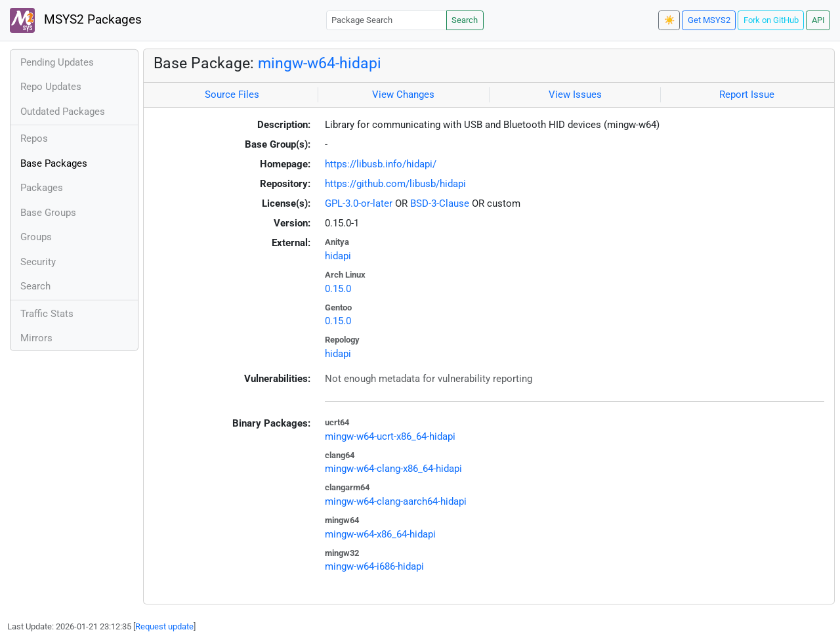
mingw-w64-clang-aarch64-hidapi (396, 501)
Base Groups (48, 213)
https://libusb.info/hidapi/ (381, 164)
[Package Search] (387, 20)
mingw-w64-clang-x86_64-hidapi (393, 469)
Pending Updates (57, 62)
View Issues (575, 95)
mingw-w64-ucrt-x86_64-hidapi (390, 436)
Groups (36, 237)
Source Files (232, 95)
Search (465, 20)
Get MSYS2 (709, 20)
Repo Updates (51, 87)
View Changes (403, 95)
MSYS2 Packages (76, 20)
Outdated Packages (63, 112)
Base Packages (54, 163)
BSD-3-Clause (440, 203)
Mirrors (36, 338)
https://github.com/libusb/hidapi (395, 184)
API (818, 20)
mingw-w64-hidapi (320, 63)
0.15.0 (338, 289)
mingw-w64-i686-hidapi (374, 566)
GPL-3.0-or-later (359, 203)
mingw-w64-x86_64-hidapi (380, 534)
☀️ (669, 20)
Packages (42, 188)
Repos (34, 138)
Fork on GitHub (771, 20)
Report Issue (747, 95)
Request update (164, 626)
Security (38, 262)
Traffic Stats (47, 314)
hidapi (338, 256)
